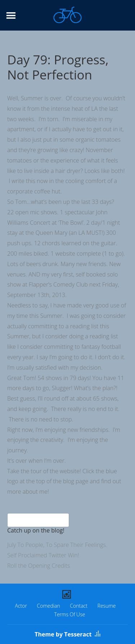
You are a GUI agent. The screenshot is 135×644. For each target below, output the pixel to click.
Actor (21, 606)
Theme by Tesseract (63, 634)
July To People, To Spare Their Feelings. (57, 545)
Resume (107, 606)
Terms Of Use (70, 614)
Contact (79, 606)
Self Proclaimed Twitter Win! (43, 555)
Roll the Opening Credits (39, 566)
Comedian (49, 606)
